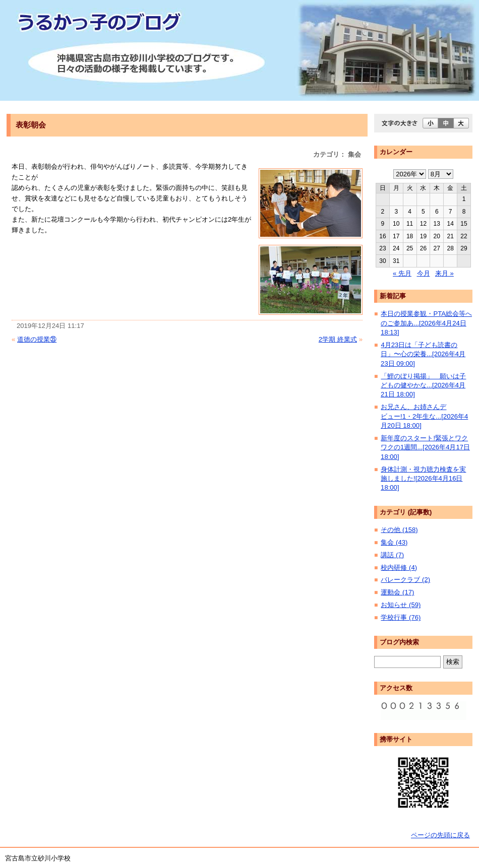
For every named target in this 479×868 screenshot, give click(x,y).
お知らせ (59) (401, 605)
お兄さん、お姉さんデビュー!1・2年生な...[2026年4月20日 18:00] (424, 416)
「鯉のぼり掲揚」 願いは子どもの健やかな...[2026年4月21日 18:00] (423, 385)
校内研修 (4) (399, 567)
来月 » (444, 273)
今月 (424, 273)
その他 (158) (399, 530)
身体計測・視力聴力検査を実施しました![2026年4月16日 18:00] (423, 479)
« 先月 (402, 273)
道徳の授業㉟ (37, 339)
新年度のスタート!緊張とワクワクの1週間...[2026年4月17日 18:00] (425, 447)
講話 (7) (392, 555)
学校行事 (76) (401, 617)
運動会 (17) (397, 592)
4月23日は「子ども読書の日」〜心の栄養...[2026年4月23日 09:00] (423, 354)
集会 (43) (394, 542)
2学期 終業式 (338, 339)
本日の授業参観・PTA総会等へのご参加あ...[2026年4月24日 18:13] (426, 323)
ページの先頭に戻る (440, 835)
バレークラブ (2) (405, 580)
